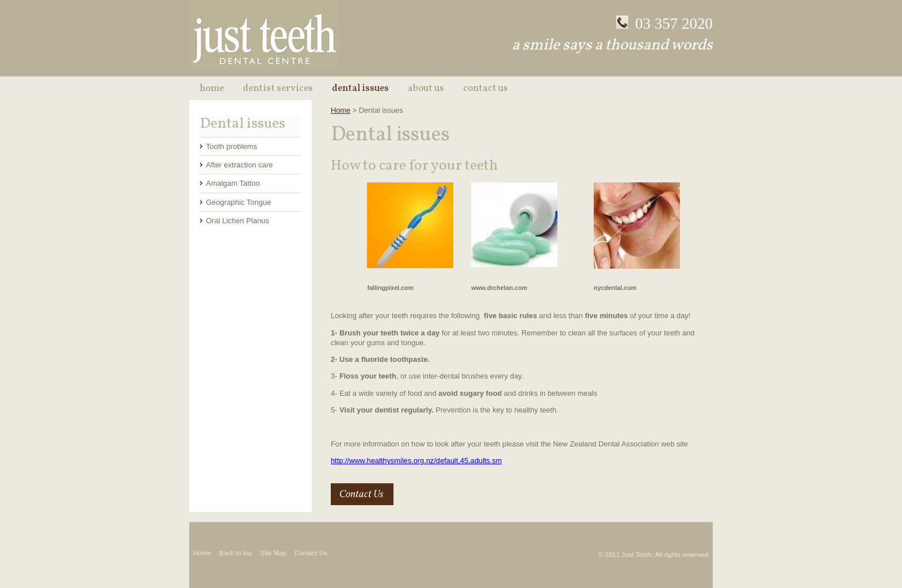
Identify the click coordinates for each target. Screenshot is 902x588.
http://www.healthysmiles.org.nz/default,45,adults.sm (416, 461)
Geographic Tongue (238, 202)
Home (212, 88)
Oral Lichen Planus (238, 221)
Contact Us (486, 88)
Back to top (236, 553)
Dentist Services (278, 88)
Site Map (273, 553)
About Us (426, 88)
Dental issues (360, 88)
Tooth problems (232, 146)
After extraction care (239, 165)
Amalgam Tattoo (233, 183)
